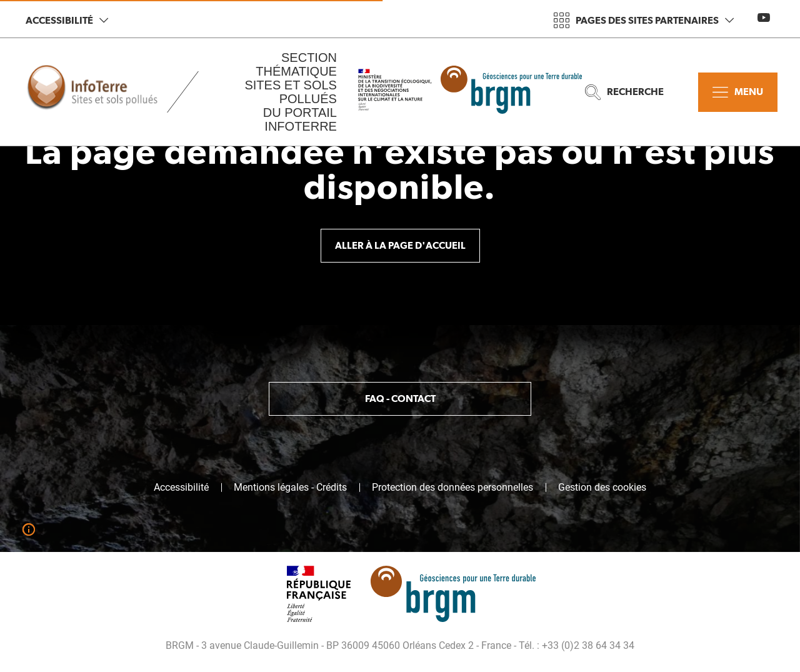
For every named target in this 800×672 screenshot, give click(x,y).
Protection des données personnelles (452, 488)
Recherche (624, 92)
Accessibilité (67, 20)
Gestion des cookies (602, 488)
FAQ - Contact (400, 399)
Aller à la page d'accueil (400, 245)
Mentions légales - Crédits (290, 488)
